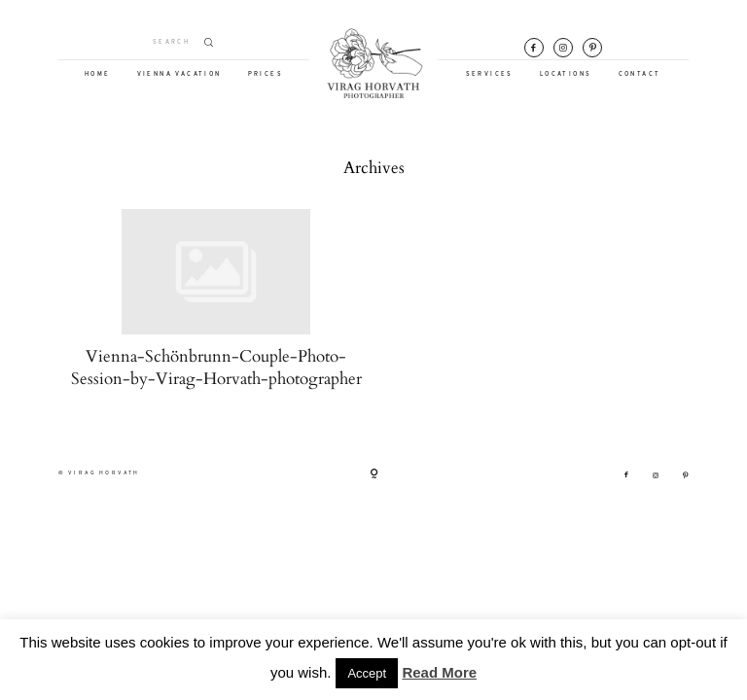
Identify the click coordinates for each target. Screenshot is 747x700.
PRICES (266, 74)
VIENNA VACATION (179, 74)
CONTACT (640, 74)
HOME (98, 74)
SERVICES (490, 74)
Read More (439, 672)
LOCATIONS (566, 74)
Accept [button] (367, 673)
